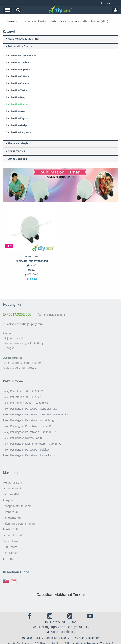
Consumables (16, 151)
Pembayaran (11, 512)
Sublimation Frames (65, 21)
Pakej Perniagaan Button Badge (23, 438)
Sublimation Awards (17, 111)
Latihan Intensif (13, 535)
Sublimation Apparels (18, 69)
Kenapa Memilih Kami (17, 506)
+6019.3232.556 (17, 314)
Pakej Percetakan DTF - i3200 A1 (23, 397)
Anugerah (9, 500)
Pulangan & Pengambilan (19, 523)
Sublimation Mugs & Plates (21, 55)
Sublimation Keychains (19, 118)
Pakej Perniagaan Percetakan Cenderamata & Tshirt (35, 414)
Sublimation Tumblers (18, 62)
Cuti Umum (10, 547)
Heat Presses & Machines (24, 39)
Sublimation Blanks (20, 46)
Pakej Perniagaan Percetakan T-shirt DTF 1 (29, 426)
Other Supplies (17, 159)
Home (10, 21)
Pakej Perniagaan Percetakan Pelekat (26, 449)
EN (103, 3)
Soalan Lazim (11, 541)
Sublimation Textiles (17, 90)
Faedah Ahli (10, 529)
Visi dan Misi (11, 494)
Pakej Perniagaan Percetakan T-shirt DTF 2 (29, 432)
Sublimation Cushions (18, 83)
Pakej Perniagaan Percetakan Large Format (30, 455)
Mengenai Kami (13, 483)
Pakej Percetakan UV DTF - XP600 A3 (25, 403)
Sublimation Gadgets (18, 125)
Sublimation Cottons (18, 76)
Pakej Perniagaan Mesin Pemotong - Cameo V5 (32, 444)
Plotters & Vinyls (18, 143)
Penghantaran (12, 518)
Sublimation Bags (16, 97)
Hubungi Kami (12, 488)
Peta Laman (10, 553)
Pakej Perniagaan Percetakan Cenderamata (30, 409)
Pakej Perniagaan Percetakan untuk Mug (28, 420)
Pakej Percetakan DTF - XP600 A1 (23, 391)
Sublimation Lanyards (18, 132)
